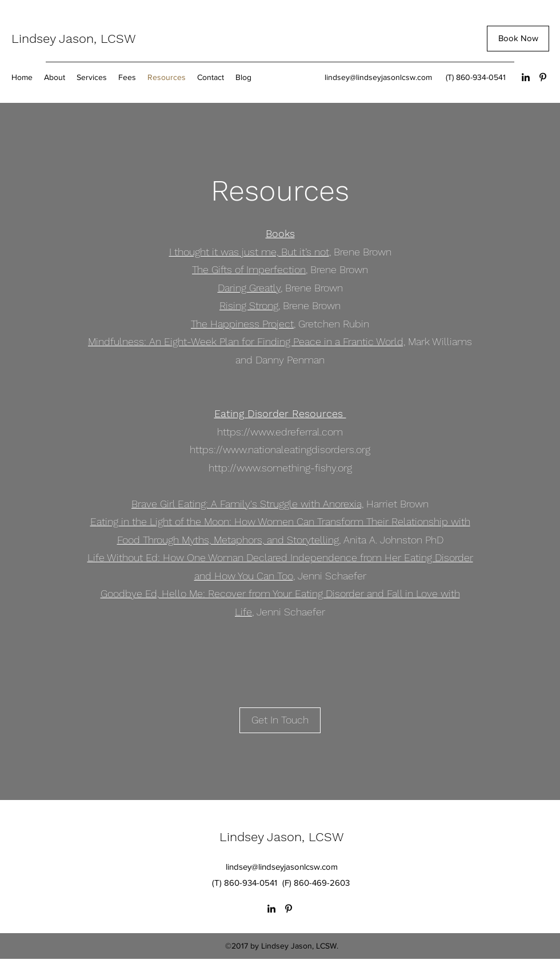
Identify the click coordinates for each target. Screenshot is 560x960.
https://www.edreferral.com (280, 432)
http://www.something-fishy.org (280, 468)
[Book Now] (518, 39)
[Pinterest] (543, 77)
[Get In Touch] (280, 720)
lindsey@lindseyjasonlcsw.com (378, 77)
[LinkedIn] (526, 77)
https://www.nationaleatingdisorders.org (280, 449)
